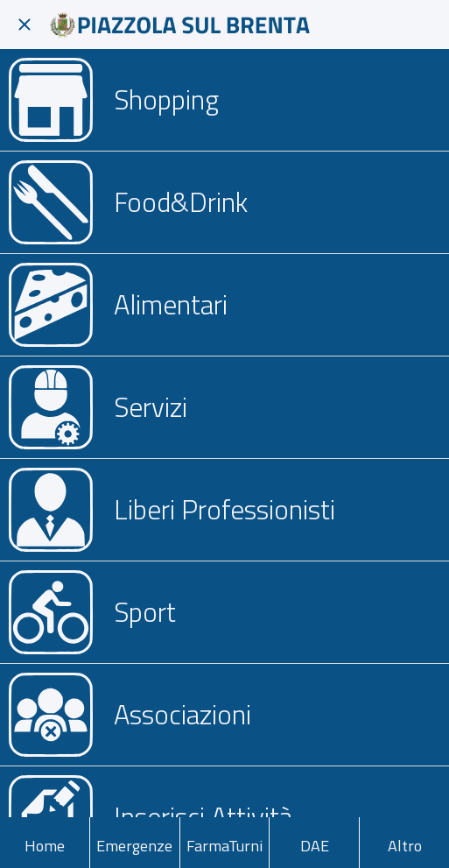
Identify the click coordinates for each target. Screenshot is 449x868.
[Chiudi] (25, 25)
